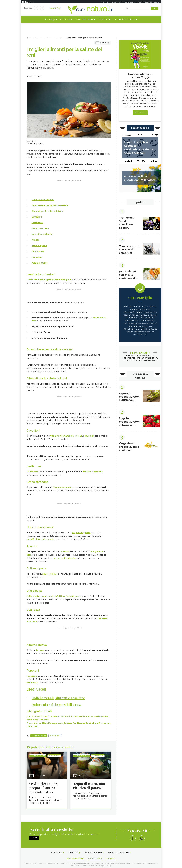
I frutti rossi (33, 471)
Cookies (111, 857)
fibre (29, 554)
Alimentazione (39, 734)
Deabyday (105, 2)
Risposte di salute (125, 19)
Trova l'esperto (84, 19)
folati (79, 435)
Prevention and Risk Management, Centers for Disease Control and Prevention (69, 721)
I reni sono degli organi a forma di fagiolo (49, 280)
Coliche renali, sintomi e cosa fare (58, 696)
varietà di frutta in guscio (40, 538)
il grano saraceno (63, 486)
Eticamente (130, 2)
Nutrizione (55, 734)
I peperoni (32, 674)
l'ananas (64, 550)
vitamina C (56, 435)
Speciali (104, 19)
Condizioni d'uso (75, 857)
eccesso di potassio (65, 557)
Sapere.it (157, 2)
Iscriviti (55, 8)
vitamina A (32, 681)
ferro (88, 532)
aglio (45, 573)
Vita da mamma (117, 2)
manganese (97, 550)
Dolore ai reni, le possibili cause (57, 703)
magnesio (78, 532)
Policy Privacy (95, 857)
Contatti (73, 851)
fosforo (87, 471)
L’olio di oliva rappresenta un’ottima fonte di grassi (54, 595)
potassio (98, 471)
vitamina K (68, 435)
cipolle (54, 573)
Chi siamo (57, 851)
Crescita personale (144, 2)
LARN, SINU (32, 725)
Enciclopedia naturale (57, 19)
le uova (40, 649)
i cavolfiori (89, 435)
